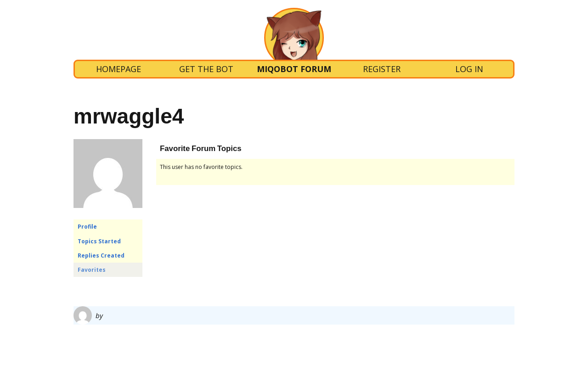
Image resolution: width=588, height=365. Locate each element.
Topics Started (99, 241)
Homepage (119, 69)
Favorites (92, 270)
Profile (87, 227)
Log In (469, 69)
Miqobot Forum (294, 69)
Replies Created (101, 255)
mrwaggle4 (129, 116)
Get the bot (206, 69)
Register (382, 69)
